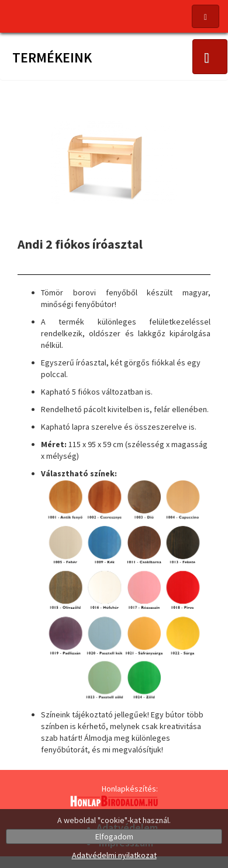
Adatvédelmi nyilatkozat (114, 855)
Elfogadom (114, 836)
